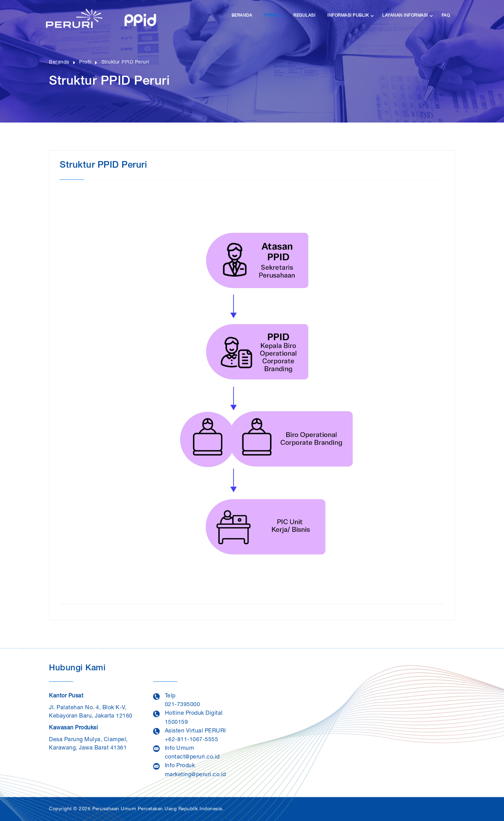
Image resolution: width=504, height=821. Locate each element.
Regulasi (304, 16)
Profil (272, 16)
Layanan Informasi (405, 16)
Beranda (242, 16)
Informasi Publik (348, 16)
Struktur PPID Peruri (127, 62)
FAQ (446, 16)
